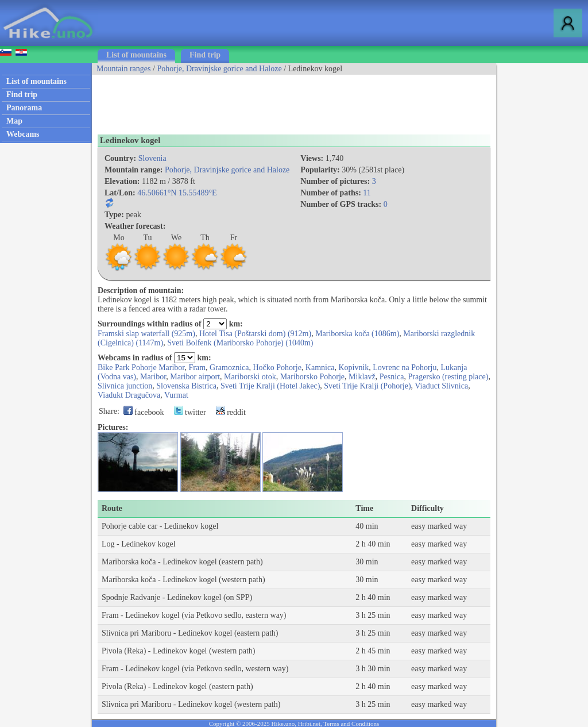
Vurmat (176, 395)
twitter (190, 412)
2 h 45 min (373, 651)
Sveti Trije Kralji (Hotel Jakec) (270, 386)
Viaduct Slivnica (441, 386)
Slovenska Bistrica (186, 386)
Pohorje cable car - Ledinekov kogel (160, 526)
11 (367, 193)
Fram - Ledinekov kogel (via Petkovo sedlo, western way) (195, 669)
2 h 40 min (373, 544)
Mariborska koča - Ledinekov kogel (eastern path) (182, 562)
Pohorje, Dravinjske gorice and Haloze (219, 69)
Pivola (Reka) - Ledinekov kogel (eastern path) (177, 686)
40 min (367, 526)
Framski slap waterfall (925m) (146, 334)
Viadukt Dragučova (129, 395)
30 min (367, 562)
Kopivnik (353, 368)
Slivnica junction (125, 386)
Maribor (153, 377)
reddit (231, 412)
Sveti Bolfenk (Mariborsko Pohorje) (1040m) (240, 343)
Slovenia (152, 158)
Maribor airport (195, 377)
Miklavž (362, 377)
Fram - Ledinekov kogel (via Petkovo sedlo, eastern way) (194, 615)
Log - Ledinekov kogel (139, 544)
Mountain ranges (123, 69)
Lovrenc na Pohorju (405, 368)
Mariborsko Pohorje (312, 377)
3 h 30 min (373, 669)
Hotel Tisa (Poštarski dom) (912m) (255, 334)
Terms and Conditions (351, 724)
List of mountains (136, 55)
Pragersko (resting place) (448, 377)
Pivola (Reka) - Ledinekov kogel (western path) (178, 651)
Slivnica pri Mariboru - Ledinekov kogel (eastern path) (190, 633)
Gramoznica (229, 368)
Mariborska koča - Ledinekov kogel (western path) (183, 580)
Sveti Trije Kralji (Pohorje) (367, 386)
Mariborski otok (250, 377)
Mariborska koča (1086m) (357, 334)
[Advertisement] (301, 101)
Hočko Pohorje (277, 368)
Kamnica (320, 368)
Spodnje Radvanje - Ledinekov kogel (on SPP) (177, 597)
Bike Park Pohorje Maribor (141, 368)
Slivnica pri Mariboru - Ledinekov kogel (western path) (191, 704)
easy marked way (439, 526)
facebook (144, 412)
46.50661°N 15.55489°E (177, 193)
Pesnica (392, 377)
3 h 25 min (373, 615)
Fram (197, 368)
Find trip (205, 55)
